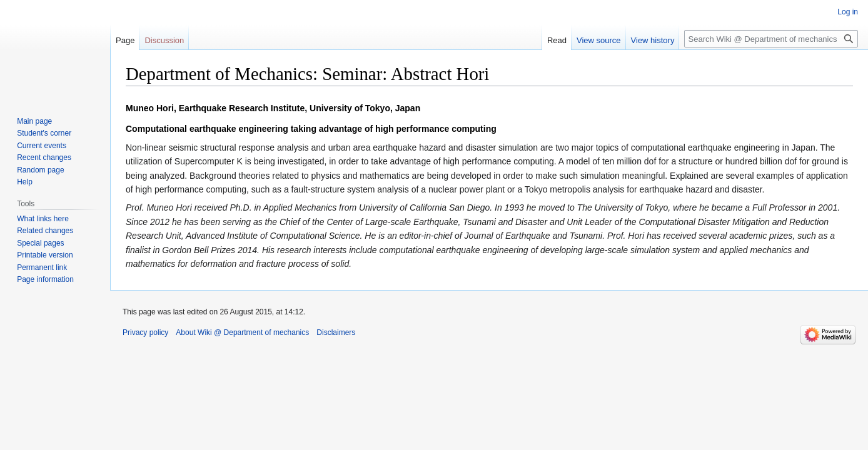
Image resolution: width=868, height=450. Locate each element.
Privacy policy (145, 332)
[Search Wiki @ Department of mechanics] (771, 39)
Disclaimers (336, 332)
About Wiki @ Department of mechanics (242, 332)
